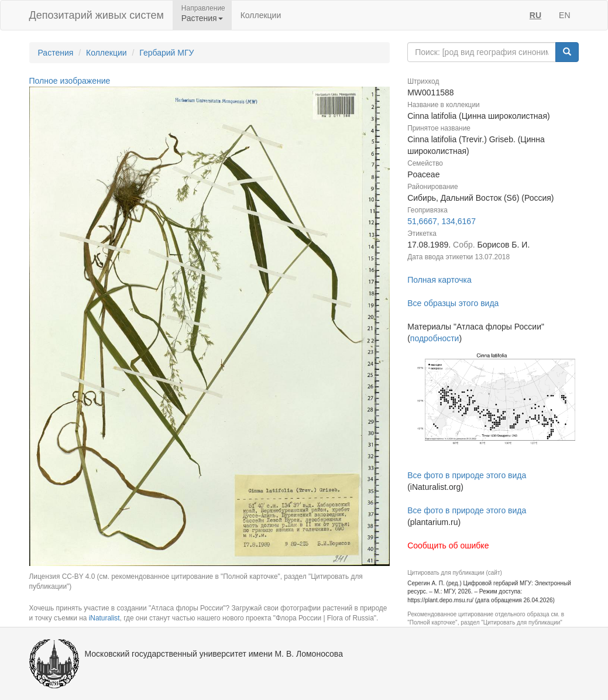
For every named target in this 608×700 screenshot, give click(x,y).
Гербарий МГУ (166, 53)
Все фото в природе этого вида (467, 475)
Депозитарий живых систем (97, 15)
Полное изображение (70, 81)
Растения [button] (202, 18)
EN (564, 15)
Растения (56, 53)
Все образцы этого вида (453, 303)
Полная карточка (439, 280)
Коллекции (261, 15)
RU (535, 15)
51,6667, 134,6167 (442, 221)
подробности (435, 338)
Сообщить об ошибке (448, 545)
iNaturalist (104, 618)
